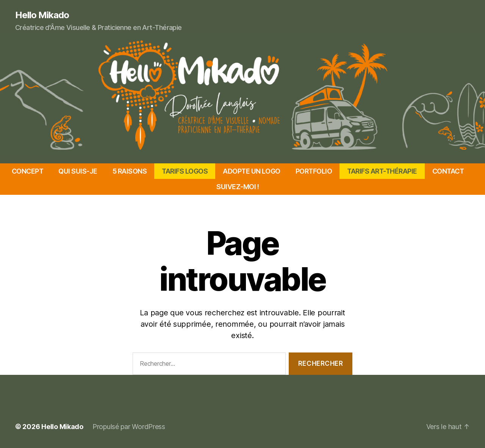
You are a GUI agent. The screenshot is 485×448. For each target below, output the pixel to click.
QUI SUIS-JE (78, 171)
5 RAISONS (130, 171)
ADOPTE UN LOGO (251, 171)
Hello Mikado (42, 15)
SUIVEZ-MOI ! (238, 187)
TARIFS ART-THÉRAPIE (382, 171)
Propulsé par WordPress (129, 427)
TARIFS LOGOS (185, 171)
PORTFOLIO (314, 171)
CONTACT (448, 171)
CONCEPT (28, 171)
